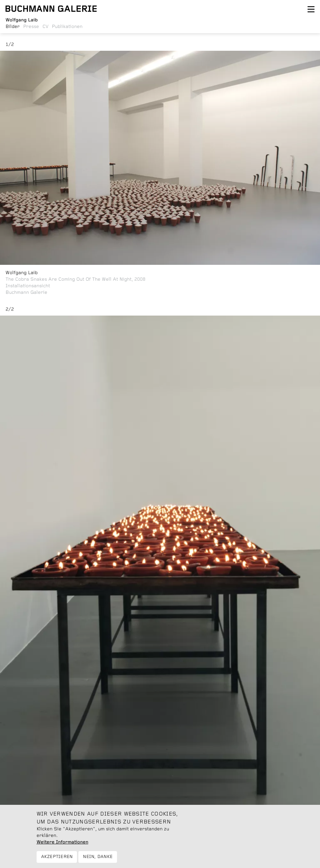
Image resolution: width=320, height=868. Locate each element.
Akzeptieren (57, 860)
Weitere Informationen (62, 846)
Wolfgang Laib (22, 273)
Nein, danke (98, 860)
